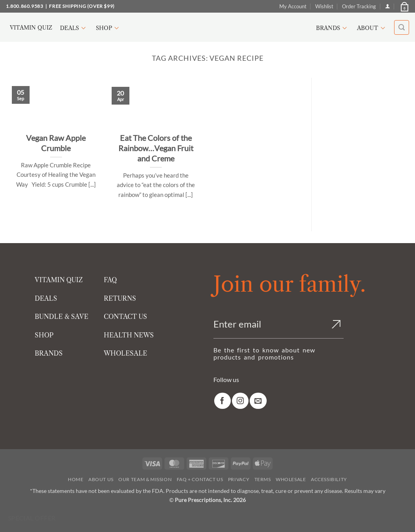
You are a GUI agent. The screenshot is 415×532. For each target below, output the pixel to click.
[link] (222, 401)
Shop (108, 28)
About (372, 28)
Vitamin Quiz (31, 28)
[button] (404, 6)
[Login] (388, 6)
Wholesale (291, 479)
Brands (333, 28)
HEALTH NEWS (129, 335)
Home (76, 479)
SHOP (44, 335)
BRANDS (49, 353)
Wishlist (324, 6)
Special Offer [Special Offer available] (32, 518)
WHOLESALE (125, 353)
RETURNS (120, 298)
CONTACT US (125, 317)
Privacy (239, 479)
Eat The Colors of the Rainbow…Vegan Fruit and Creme (156, 148)
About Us (101, 479)
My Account (293, 6)
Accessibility (329, 479)
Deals (74, 28)
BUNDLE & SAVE (62, 317)
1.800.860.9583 (24, 6)
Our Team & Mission (145, 479)
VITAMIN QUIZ (59, 280)
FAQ (110, 280)
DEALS (46, 298)
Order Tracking (359, 6)
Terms (263, 479)
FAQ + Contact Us (200, 479)
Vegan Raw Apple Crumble (56, 143)
